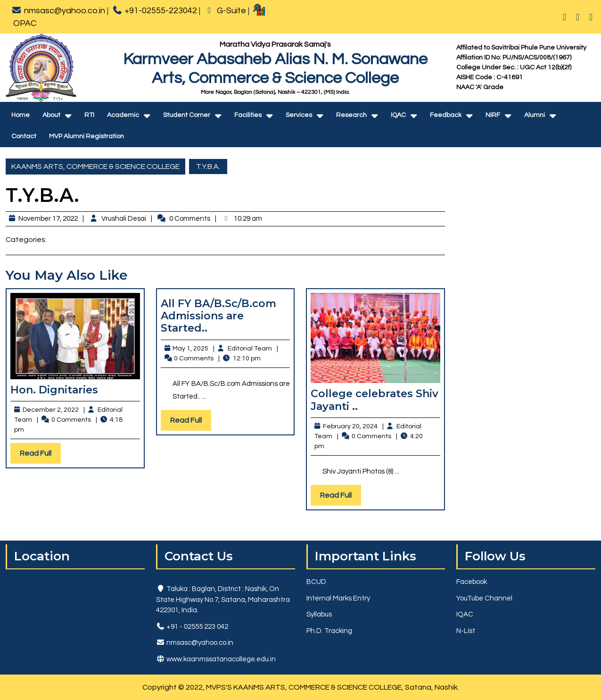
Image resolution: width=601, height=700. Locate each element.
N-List (466, 631)
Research (351, 115)
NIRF (493, 115)
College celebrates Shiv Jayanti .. (375, 400)
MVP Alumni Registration (86, 136)
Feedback (446, 115)
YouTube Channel (484, 598)
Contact (24, 136)
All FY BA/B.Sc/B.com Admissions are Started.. (218, 316)
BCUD (316, 582)
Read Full (40, 455)
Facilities (248, 115)
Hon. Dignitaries (54, 390)
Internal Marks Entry (338, 598)
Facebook (472, 582)
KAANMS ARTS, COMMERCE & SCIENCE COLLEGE (95, 167)
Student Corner (187, 115)
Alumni (535, 115)
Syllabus (319, 614)
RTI (89, 115)
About (51, 115)
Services (299, 115)
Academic (123, 115)
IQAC (398, 115)
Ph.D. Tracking (329, 631)
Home (21, 115)
